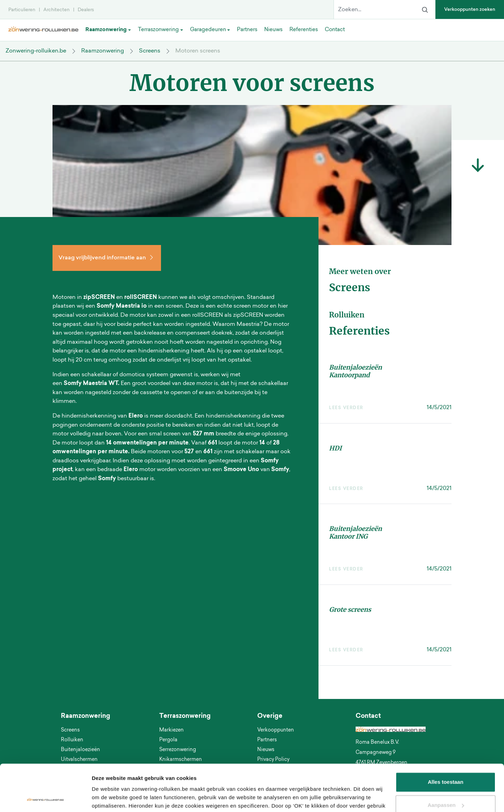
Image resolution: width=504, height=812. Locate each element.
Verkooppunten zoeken (470, 10)
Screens (150, 51)
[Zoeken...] (374, 10)
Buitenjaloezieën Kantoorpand (355, 371)
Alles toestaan (446, 738)
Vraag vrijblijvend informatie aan (107, 258)
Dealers (86, 10)
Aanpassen (446, 761)
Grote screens (350, 610)
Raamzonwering (103, 51)
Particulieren (22, 10)
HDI (335, 448)
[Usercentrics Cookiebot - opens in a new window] (45, 798)
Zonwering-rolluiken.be (36, 51)
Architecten (57, 10)
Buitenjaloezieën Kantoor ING (355, 533)
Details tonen (108, 798)
